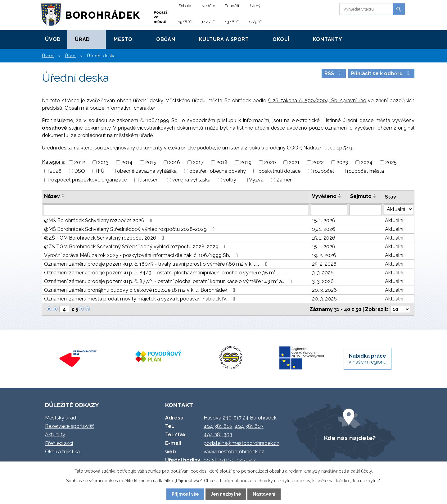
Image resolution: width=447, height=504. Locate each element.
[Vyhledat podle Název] (176, 210)
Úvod (53, 39)
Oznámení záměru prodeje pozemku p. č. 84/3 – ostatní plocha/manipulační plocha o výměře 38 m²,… (166, 273)
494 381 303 (218, 435)
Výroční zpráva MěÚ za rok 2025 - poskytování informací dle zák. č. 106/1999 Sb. (142, 255)
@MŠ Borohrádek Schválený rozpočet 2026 (99, 220)
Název (52, 196)
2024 (367, 162)
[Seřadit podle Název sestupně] (63, 197)
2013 (103, 162)
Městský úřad (61, 418)
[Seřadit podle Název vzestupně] (63, 195)
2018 (222, 162)
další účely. (362, 471)
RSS (334, 73)
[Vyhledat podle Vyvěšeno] (329, 210)
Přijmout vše (185, 494)
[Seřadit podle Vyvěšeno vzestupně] (340, 195)
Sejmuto (361, 196)
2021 (294, 162)
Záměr (284, 180)
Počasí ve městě (160, 17)
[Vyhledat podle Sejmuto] (366, 210)
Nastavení (264, 494)
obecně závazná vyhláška (147, 171)
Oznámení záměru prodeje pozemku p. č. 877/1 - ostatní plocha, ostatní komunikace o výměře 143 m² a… (169, 281)
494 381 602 (218, 426)
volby (230, 180)
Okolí (281, 39)
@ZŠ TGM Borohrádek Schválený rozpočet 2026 (105, 238)
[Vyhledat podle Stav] (399, 209)
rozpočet (324, 171)
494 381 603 (249, 426)
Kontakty (327, 39)
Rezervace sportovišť (69, 426)
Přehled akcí (59, 443)
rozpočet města (366, 171)
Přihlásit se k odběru (381, 73)
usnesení (150, 180)
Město (123, 39)
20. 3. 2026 (324, 290)
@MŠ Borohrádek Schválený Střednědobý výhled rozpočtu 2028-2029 (130, 229)
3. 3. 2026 (323, 273)
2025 (391, 162)
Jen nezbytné (226, 494)
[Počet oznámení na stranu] (400, 309)
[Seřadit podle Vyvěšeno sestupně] (340, 197)
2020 (270, 162)
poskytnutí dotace (280, 171)
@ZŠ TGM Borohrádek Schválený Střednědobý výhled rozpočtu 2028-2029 (136, 247)
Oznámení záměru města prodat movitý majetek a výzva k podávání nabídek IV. (141, 299)
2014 (127, 162)
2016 (174, 162)
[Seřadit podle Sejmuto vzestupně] (375, 195)
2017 (198, 162)
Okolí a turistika (62, 452)
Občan (166, 39)
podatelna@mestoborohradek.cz (242, 443)
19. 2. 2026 (324, 255)
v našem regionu (368, 359)
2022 (318, 162)
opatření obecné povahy (218, 171)
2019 (246, 162)
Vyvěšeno (324, 196)
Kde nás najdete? (350, 438)
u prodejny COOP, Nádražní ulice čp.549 (307, 148)
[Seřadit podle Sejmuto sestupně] (375, 197)
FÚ (101, 171)
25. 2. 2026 (324, 264)
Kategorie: (54, 162)
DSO (80, 171)
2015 (151, 162)
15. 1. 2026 (324, 220)
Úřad (82, 39)
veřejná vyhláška (191, 180)
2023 (342, 162)
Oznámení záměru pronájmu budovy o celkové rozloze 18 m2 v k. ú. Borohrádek (141, 290)
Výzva (256, 180)
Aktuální (394, 220)
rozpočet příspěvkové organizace (88, 180)
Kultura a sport (224, 39)
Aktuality (55, 435)
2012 (80, 162)
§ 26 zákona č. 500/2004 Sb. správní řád (317, 101)
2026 (56, 171)
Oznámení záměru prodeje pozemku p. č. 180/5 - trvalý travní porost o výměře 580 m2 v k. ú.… (157, 264)
